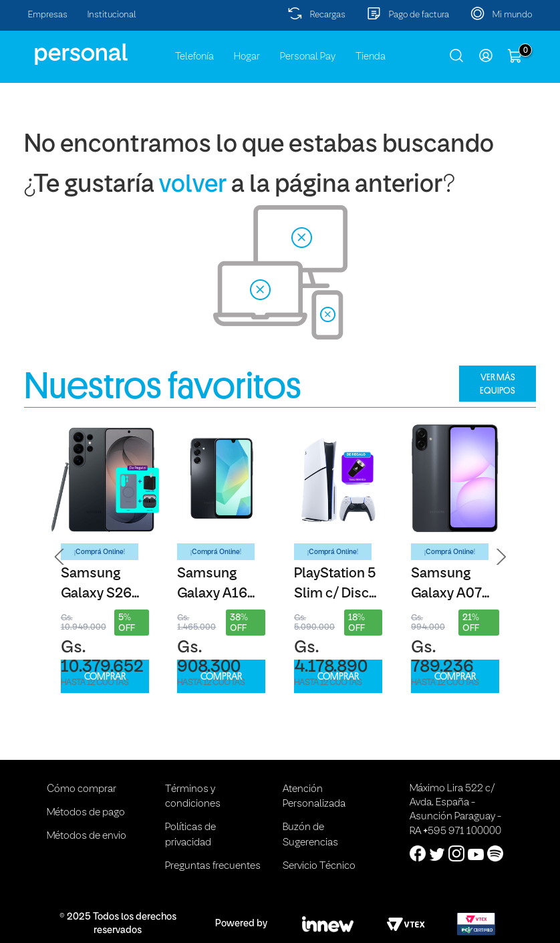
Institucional (112, 15)
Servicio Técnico (319, 866)
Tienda (371, 57)
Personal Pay (308, 57)
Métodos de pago (86, 813)
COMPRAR (105, 677)
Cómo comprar (82, 789)
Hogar (247, 57)
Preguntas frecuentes (213, 866)
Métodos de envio (87, 836)
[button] (59, 557)
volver (193, 185)
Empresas (48, 15)
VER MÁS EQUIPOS (498, 384)
